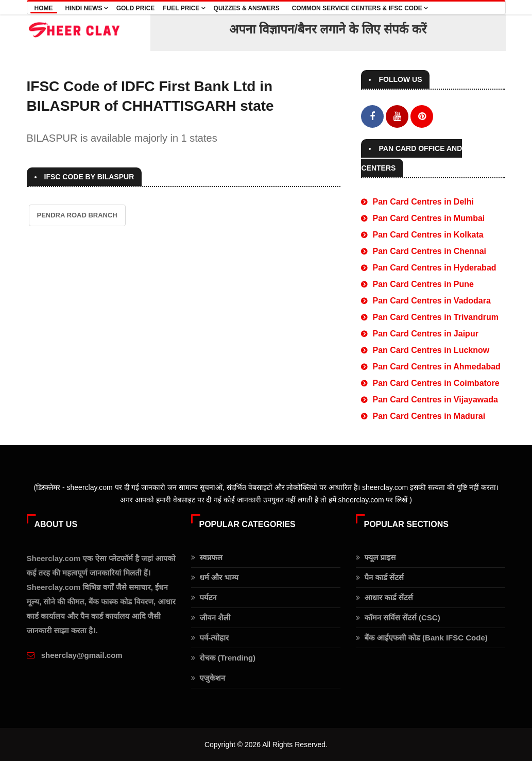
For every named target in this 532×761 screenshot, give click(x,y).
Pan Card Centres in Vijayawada (435, 400)
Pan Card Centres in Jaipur (425, 334)
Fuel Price (184, 8)
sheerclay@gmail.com (82, 655)
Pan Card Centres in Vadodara (431, 301)
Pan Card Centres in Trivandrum (435, 317)
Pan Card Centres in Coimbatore (436, 383)
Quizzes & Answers (247, 8)
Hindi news (86, 8)
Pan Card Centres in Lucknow (431, 350)
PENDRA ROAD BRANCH (77, 215)
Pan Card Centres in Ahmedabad (436, 367)
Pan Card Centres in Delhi (423, 202)
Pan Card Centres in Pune (423, 284)
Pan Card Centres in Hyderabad (434, 268)
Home (44, 8)
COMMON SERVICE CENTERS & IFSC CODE (360, 8)
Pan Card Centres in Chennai (429, 251)
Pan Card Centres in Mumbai (428, 218)
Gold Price (136, 8)
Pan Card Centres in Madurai (429, 416)
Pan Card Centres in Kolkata (428, 235)
